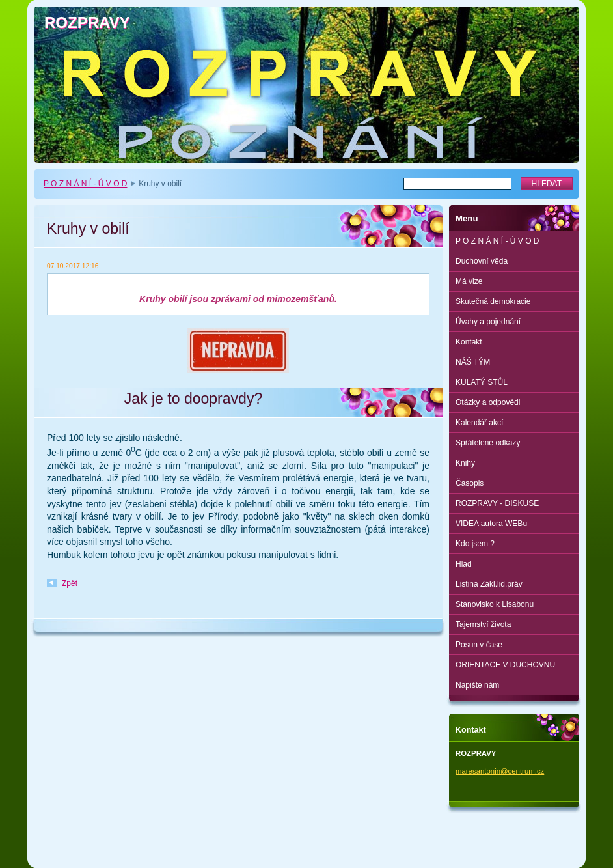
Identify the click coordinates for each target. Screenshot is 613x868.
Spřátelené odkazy (488, 443)
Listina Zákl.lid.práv (489, 584)
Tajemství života (483, 624)
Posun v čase (479, 645)
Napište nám (477, 685)
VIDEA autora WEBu (491, 524)
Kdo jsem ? (475, 544)
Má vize (469, 281)
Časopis (470, 483)
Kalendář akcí (479, 423)
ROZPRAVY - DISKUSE (497, 503)
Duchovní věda (482, 261)
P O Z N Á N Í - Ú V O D (85, 184)
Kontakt (469, 342)
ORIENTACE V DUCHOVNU (505, 665)
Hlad (464, 564)
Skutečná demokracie (493, 301)
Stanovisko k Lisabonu (495, 604)
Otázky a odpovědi (488, 402)
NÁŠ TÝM (473, 362)
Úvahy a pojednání (488, 322)
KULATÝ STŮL (482, 382)
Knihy (465, 463)
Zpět (70, 583)
